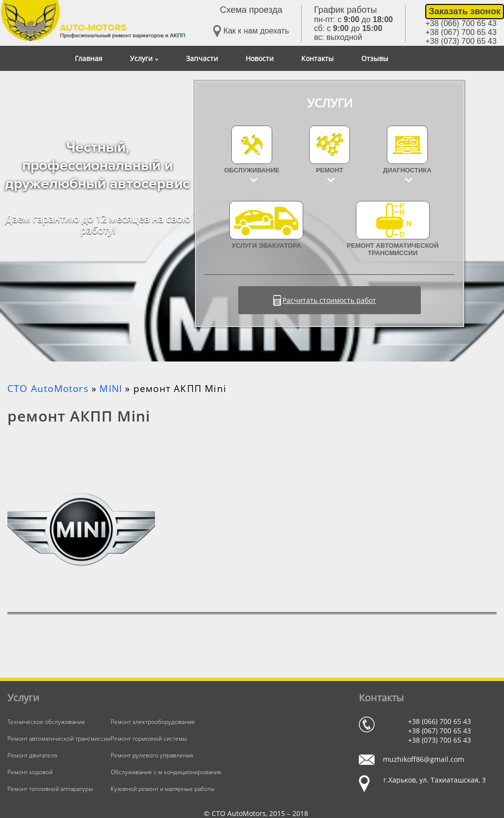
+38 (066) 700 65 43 (461, 23)
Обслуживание (252, 170)
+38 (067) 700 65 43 (461, 32)
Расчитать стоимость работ (329, 300)
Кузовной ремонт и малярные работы (163, 789)
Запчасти (202, 58)
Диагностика (407, 170)
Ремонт (330, 170)
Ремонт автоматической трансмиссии (393, 229)
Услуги (144, 58)
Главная (89, 58)
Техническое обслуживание (46, 722)
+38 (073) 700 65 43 (461, 41)
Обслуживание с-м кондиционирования (166, 772)
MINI (111, 389)
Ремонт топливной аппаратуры (50, 789)
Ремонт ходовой (30, 772)
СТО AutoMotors (48, 389)
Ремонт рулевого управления (152, 755)
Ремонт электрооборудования (153, 722)
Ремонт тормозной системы (149, 738)
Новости (260, 58)
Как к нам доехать (251, 31)
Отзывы (375, 58)
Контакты (317, 58)
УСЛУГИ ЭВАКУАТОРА (266, 225)
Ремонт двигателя (32, 755)
